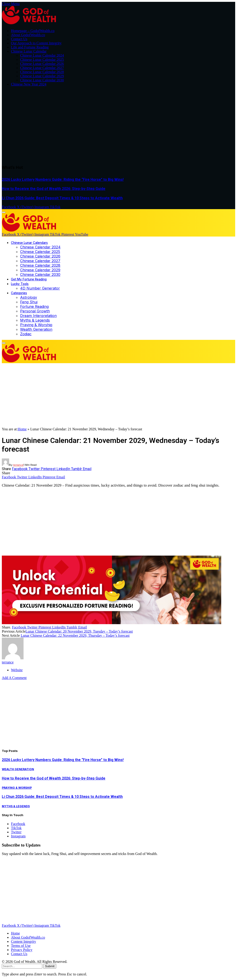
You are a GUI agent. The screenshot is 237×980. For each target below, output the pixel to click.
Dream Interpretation (38, 316)
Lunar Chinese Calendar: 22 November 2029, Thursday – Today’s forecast (75, 635)
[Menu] (4, 212)
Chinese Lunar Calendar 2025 (42, 60)
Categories (19, 293)
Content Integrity (24, 941)
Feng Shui (29, 302)
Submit (50, 966)
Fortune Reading (34, 306)
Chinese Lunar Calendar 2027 (42, 68)
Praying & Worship (36, 325)
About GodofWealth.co (28, 35)
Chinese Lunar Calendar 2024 (42, 55)
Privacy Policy (22, 950)
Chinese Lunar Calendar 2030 (42, 80)
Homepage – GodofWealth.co (33, 31)
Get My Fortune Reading (29, 279)
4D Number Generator (40, 288)
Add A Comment (14, 678)
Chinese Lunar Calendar (29, 51)
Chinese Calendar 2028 (40, 265)
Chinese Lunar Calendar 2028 (42, 72)
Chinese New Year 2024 (29, 84)
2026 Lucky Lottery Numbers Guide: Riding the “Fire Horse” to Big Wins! (63, 180)
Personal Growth (35, 311)
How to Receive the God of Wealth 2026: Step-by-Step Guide (54, 189)
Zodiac (26, 334)
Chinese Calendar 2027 (40, 261)
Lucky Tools (20, 284)
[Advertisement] (118, 126)
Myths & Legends (35, 320)
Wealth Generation (36, 329)
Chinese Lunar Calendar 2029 (42, 76)
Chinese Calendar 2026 (40, 256)
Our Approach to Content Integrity (36, 43)
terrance (18, 465)
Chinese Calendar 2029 (40, 270)
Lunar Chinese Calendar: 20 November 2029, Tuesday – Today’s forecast (79, 631)
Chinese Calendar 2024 (40, 247)
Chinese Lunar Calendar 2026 (42, 64)
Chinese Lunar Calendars (29, 243)
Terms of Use (21, 946)
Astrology (29, 297)
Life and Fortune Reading (30, 47)
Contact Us (19, 39)
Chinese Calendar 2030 (40, 274)
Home (22, 429)
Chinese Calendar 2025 (40, 252)
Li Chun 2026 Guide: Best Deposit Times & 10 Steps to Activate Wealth (62, 198)
